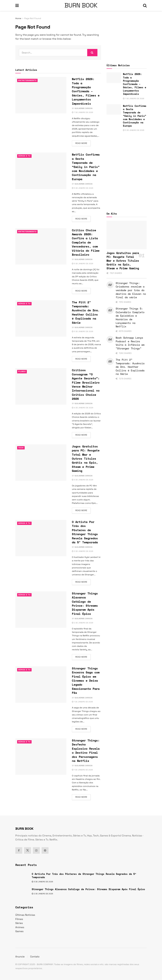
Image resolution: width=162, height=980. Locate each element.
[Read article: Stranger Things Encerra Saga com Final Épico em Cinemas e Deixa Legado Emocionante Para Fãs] (41, 685)
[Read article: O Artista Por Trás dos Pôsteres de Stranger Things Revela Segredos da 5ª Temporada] (41, 538)
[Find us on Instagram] (36, 850)
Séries (19, 923)
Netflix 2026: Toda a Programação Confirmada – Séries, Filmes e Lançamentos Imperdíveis (86, 91)
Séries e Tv (25, 156)
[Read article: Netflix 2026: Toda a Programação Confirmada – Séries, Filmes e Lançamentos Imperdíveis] (41, 95)
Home (18, 18)
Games (19, 931)
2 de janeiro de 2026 (83, 623)
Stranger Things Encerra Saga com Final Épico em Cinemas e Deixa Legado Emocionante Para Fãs (86, 681)
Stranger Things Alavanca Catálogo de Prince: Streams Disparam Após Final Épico (85, 604)
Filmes (22, 372)
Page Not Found (33, 18)
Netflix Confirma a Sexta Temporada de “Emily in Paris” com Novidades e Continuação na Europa (86, 167)
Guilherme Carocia (84, 108)
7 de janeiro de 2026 (82, 112)
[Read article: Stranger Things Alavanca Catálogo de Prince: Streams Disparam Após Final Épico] (41, 610)
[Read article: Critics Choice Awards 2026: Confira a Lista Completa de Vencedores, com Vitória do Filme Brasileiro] (41, 246)
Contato (35, 957)
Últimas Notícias (25, 915)
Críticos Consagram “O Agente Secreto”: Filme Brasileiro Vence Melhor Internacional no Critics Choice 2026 (86, 384)
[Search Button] (145, 5)
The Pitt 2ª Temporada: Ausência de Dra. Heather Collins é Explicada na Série (86, 312)
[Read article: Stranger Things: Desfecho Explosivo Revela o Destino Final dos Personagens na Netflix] (41, 757)
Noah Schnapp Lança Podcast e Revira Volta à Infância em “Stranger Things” (130, 343)
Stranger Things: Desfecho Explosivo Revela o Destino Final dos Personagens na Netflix (86, 751)
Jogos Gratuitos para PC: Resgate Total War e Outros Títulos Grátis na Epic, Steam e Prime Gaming (86, 459)
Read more (83, 143)
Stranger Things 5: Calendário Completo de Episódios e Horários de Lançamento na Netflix (130, 317)
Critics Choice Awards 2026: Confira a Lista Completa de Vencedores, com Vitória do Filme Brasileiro (86, 242)
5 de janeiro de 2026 (83, 188)
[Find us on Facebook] (19, 850)
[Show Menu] (17, 5)
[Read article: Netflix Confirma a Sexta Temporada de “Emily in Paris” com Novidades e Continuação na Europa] (41, 171)
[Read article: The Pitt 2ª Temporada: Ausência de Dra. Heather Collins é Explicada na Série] (41, 318)
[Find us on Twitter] (28, 850)
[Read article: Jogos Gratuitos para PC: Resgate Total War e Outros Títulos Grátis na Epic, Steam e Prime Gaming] (41, 463)
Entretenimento (28, 80)
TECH (21, 448)
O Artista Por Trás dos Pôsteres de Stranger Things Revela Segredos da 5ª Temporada (85, 532)
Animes (20, 927)
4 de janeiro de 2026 (83, 408)
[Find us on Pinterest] (45, 850)
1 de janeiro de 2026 (82, 702)
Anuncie (20, 957)
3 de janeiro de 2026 (83, 480)
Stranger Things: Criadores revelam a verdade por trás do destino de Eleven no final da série (131, 290)
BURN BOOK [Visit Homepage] (81, 5)
